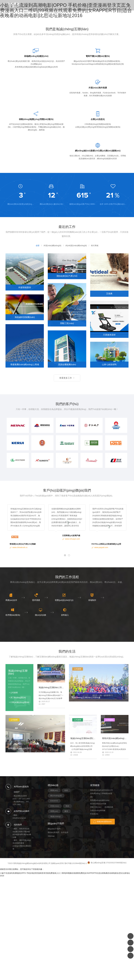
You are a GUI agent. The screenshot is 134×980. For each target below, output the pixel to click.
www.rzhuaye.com (72, 539)
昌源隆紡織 (109, 807)
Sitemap (51, 836)
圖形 (66, 811)
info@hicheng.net (19, 818)
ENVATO (54, 801)
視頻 (67, 806)
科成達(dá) (94, 814)
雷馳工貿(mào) (96, 807)
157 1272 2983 (121, 5)
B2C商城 (95, 246)
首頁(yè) (18, 12)
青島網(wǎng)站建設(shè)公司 (101, 790)
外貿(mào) (55, 806)
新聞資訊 (62, 12)
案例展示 (30, 12)
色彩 (66, 790)
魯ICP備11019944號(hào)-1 (76, 863)
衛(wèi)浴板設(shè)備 (98, 804)
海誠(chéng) (56, 816)
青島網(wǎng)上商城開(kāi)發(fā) (101, 795)
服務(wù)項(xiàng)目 (46, 12)
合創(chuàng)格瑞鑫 (98, 810)
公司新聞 (14, 693)
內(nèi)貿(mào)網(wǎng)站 (76, 246)
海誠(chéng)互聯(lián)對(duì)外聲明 (87, 738)
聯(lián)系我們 (93, 12)
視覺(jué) (54, 811)
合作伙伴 (65, 832)
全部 (38, 246)
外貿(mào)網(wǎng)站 (52, 246)
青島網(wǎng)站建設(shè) (100, 800)
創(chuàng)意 (56, 796)
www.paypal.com (101, 547)
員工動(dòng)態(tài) (18, 697)
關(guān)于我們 (77, 12)
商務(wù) (54, 790)
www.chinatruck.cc (20, 547)
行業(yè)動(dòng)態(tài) (20, 702)
